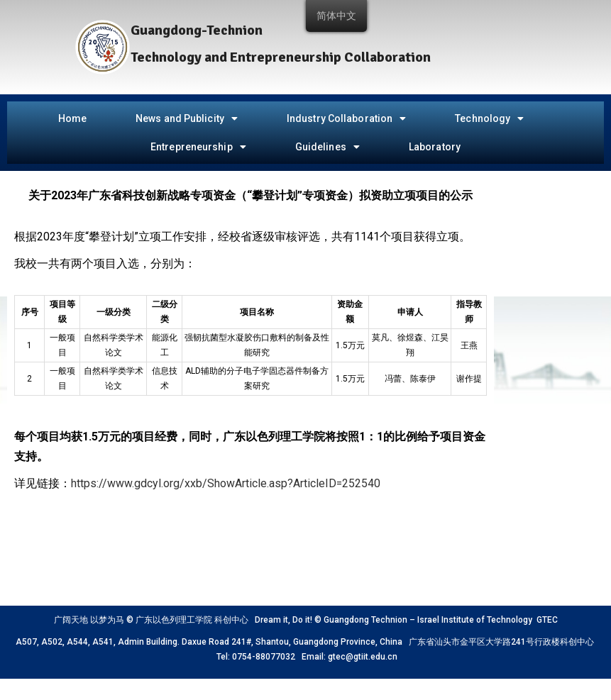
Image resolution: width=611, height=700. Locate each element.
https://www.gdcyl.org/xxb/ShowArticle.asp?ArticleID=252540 (226, 483)
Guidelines (327, 147)
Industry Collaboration (346, 118)
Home (72, 118)
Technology (489, 118)
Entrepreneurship (198, 147)
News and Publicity (187, 118)
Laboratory (435, 147)
